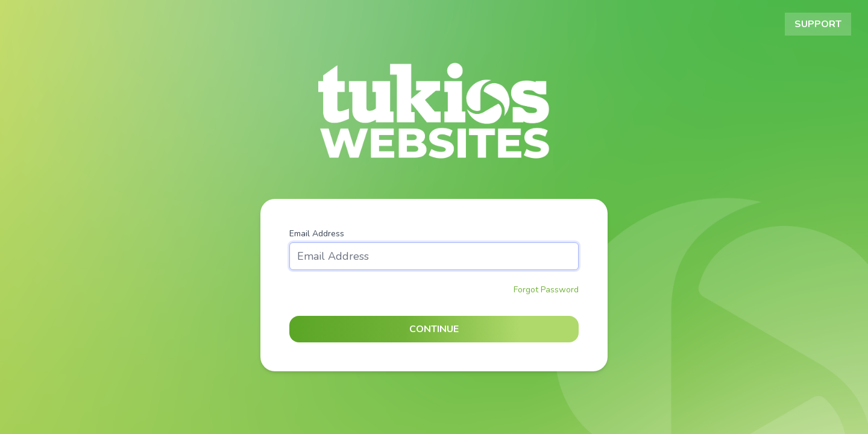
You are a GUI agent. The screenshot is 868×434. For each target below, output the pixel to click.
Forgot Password (546, 290)
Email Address (317, 234)
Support (818, 24)
